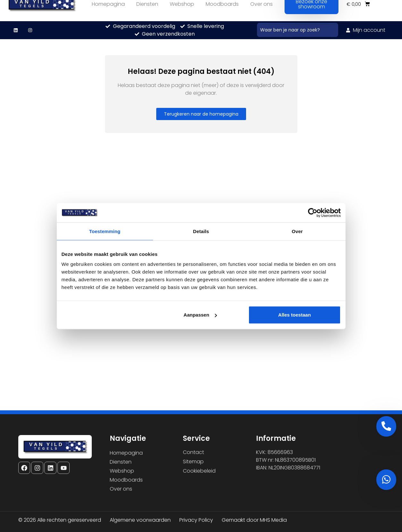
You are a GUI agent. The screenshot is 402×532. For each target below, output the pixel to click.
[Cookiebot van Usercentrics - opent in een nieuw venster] (313, 213)
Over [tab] (297, 231)
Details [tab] (201, 231)
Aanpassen (200, 315)
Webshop (122, 471)
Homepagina (126, 453)
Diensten (121, 462)
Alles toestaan (295, 315)
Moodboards (126, 480)
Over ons (121, 489)
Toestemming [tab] (105, 231)
